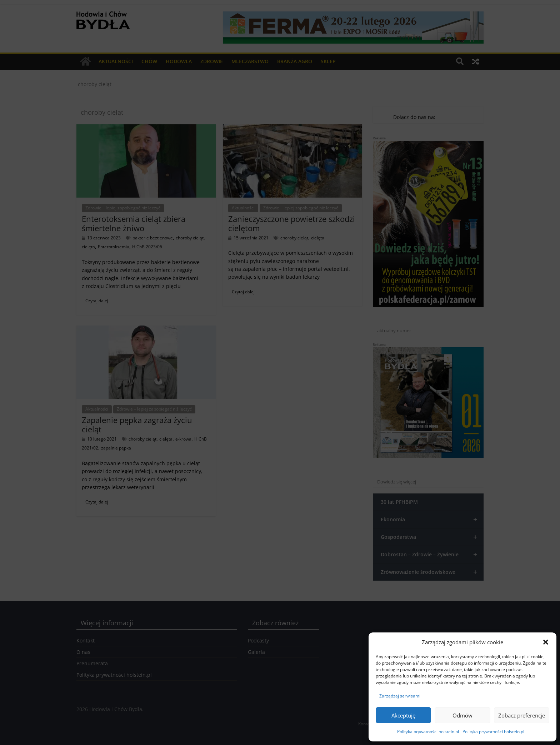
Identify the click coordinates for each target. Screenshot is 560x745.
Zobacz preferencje (522, 715)
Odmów (462, 715)
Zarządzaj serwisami (400, 696)
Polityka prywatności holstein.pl (428, 732)
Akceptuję (403, 715)
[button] (546, 642)
